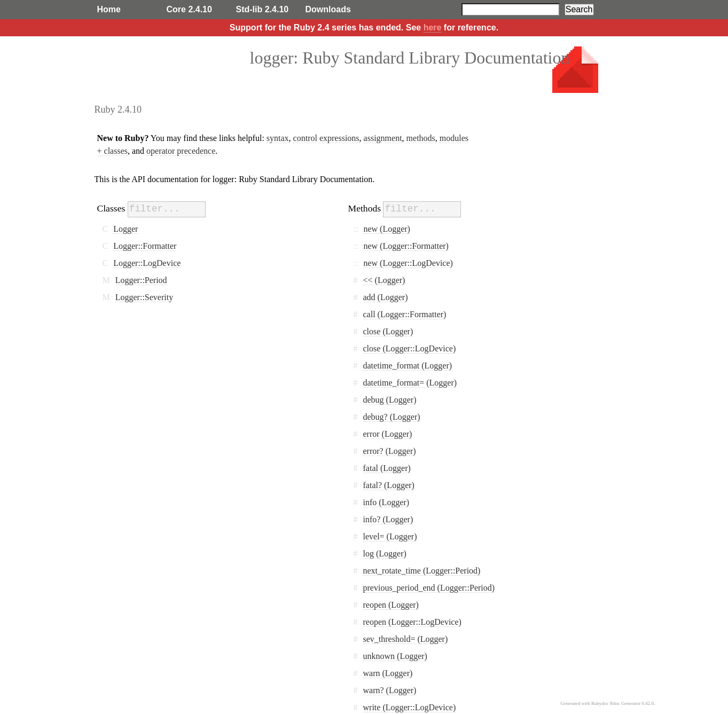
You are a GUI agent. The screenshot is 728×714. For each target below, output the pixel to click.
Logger (126, 229)
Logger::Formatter (145, 246)
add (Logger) (386, 297)
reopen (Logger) (391, 605)
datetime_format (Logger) (408, 366)
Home (109, 9)
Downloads (328, 9)
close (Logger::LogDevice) (410, 348)
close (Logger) (388, 331)
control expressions (326, 138)
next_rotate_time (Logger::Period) (422, 571)
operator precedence (181, 151)
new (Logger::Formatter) (406, 246)
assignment (383, 138)
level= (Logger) (390, 536)
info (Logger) (386, 502)
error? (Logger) (390, 451)
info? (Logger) (388, 519)
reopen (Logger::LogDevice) (412, 622)
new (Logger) (387, 229)
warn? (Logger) (390, 690)
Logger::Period (141, 280)
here (433, 28)
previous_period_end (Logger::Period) (429, 588)
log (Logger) (385, 554)
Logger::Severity (144, 297)
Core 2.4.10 (189, 9)
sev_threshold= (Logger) (406, 639)
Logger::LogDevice (147, 263)
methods (421, 138)
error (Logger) (388, 434)
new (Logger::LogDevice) (408, 263)
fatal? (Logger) (389, 485)
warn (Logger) (388, 673)
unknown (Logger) (395, 656)
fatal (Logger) (387, 468)
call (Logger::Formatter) (405, 314)
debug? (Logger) (392, 417)
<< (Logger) (384, 280)
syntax (278, 138)
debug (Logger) (390, 400)
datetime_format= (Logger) (410, 383)
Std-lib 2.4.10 (263, 9)
